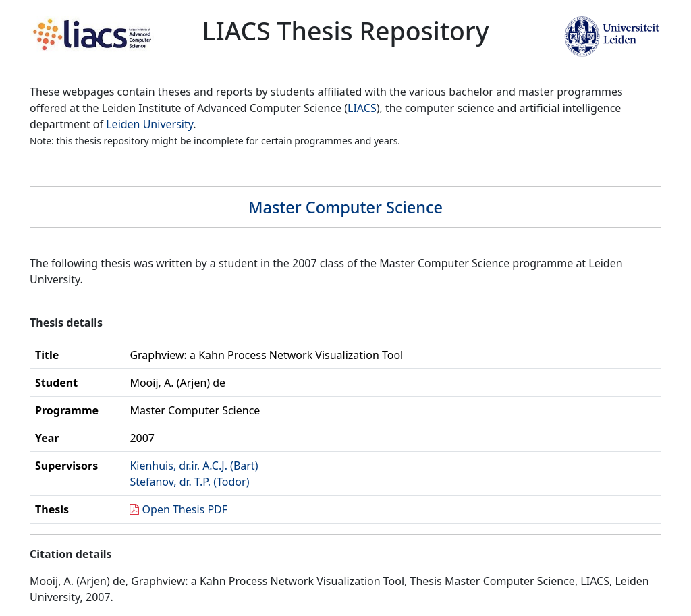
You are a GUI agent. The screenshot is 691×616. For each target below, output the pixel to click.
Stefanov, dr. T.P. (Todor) (189, 482)
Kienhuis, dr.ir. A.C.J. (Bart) (194, 466)
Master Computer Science (345, 207)
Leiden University (149, 124)
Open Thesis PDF (185, 509)
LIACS (362, 108)
